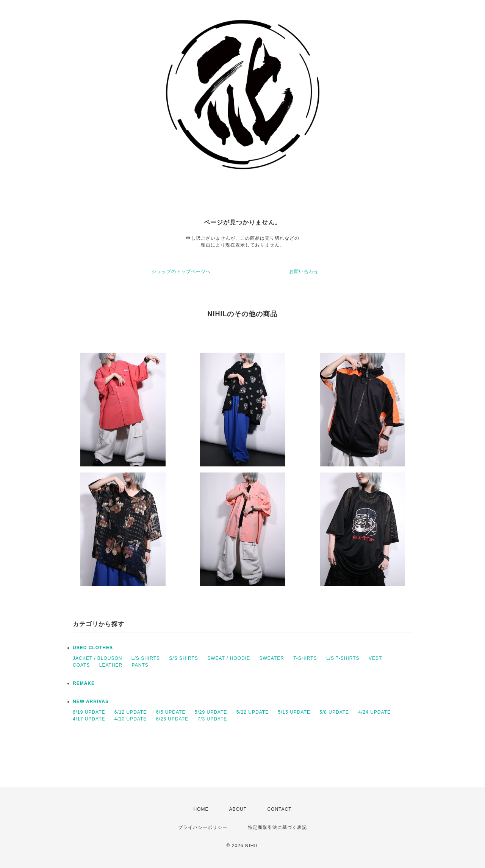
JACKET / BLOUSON (97, 658)
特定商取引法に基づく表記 (277, 827)
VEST (375, 658)
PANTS (140, 665)
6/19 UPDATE (89, 712)
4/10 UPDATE (131, 719)
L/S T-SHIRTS (343, 658)
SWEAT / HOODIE (229, 658)
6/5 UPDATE (171, 712)
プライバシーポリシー (203, 827)
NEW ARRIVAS (91, 702)
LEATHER (111, 665)
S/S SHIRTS (183, 658)
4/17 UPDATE (89, 719)
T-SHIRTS (305, 658)
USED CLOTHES (93, 648)
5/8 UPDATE (334, 712)
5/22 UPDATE (253, 712)
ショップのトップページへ (181, 272)
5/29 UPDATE (211, 712)
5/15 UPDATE (294, 712)
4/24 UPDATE (374, 712)
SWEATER (271, 658)
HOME (201, 809)
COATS (81, 665)
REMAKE (84, 683)
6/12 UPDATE (131, 712)
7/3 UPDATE (212, 719)
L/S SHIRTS (146, 658)
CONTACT (279, 809)
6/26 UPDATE (172, 719)
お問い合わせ (304, 272)
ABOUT (238, 809)
